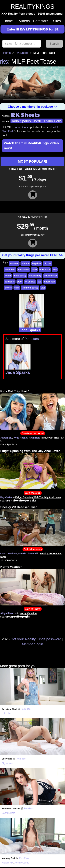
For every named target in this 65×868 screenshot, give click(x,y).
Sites (57, 21)
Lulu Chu (6, 713)
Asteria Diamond (27, 554)
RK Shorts (22, 53)
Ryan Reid (34, 438)
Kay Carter (6, 497)
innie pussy (20, 276)
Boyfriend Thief (9, 709)
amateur (14, 264)
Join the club (33, 493)
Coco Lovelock (9, 554)
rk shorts (30, 282)
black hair (10, 270)
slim (17, 288)
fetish (8, 276)
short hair (50, 282)
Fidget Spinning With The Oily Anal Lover (30, 451)
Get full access (33, 549)
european (45, 270)
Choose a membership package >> (32, 107)
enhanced (24, 270)
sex (40, 282)
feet (55, 270)
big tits (47, 264)
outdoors (10, 282)
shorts (8, 288)
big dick (37, 264)
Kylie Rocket (20, 438)
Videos (24, 21)
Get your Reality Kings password (36, 639)
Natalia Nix (7, 863)
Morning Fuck (9, 858)
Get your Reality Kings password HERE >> (32, 255)
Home (8, 21)
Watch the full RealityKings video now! (31, 146)
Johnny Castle (22, 863)
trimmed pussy (30, 288)
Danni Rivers (8, 813)
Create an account (33, 433)
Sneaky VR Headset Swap (19, 507)
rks (4, 62)
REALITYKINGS (32, 7)
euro (34, 270)
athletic (25, 264)
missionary (35, 276)
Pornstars (41, 21)
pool (20, 282)
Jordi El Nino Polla (47, 121)
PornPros (25, 709)
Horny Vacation (11, 567)
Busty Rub (7, 759)
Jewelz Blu (6, 438)
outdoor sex (51, 276)
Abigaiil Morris (8, 613)
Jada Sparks (21, 121)
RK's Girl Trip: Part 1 (15, 391)
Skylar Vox (7, 763)
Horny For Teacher (11, 809)
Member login (32, 644)
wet (43, 288)
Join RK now (33, 609)
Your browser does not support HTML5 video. (32, 85)
